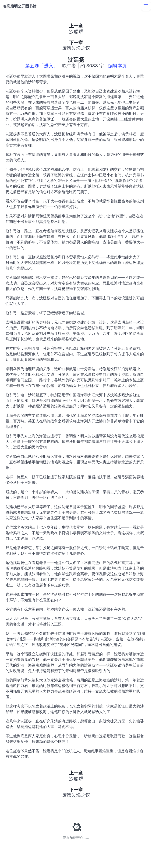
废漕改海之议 (76, 48)
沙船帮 (76, 31)
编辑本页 (117, 66)
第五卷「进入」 (42, 66)
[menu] (146, 6)
